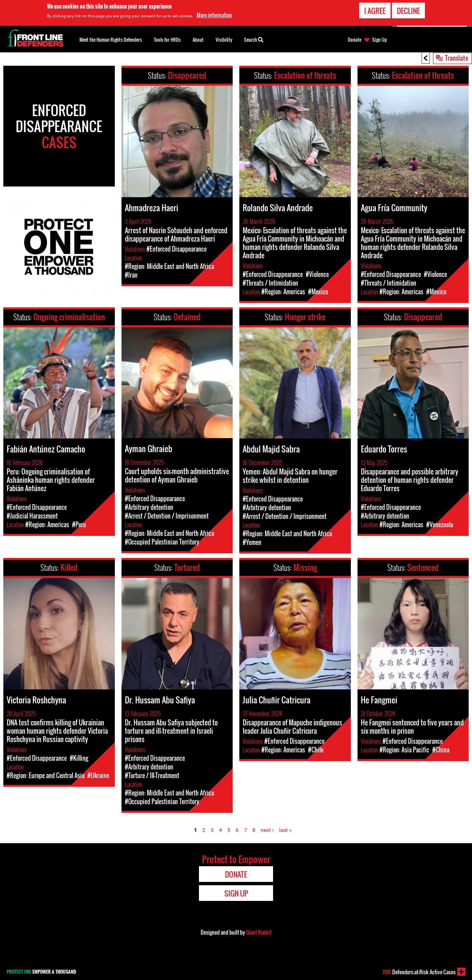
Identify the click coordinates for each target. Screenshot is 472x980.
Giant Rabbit (259, 932)
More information (214, 15)
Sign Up (380, 40)
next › (267, 830)
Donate (355, 40)
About (198, 40)
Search (254, 39)
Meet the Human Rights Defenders (111, 40)
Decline (408, 11)
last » (285, 830)
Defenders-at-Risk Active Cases (419, 972)
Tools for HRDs (167, 40)
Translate (457, 58)
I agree (375, 11)
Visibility (224, 40)
